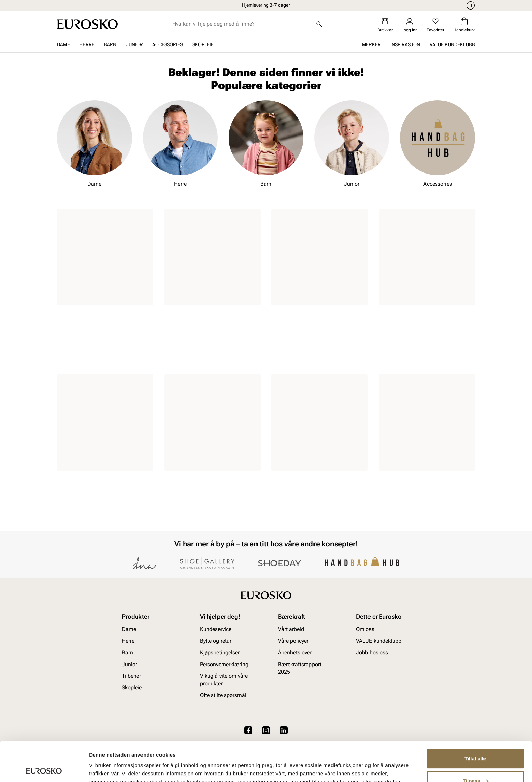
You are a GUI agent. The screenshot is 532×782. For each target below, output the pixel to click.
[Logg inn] (410, 25)
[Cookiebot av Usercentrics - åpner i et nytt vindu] (44, 769)
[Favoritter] (435, 25)
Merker (371, 44)
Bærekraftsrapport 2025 (300, 668)
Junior (134, 44)
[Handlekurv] (464, 25)
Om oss (365, 629)
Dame (63, 44)
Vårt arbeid (291, 629)
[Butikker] (385, 25)
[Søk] (319, 24)
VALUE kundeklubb (452, 44)
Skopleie (203, 44)
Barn (110, 44)
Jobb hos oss (372, 652)
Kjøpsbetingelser (220, 652)
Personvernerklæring (224, 664)
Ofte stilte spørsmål (223, 695)
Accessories (168, 44)
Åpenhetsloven (295, 652)
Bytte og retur (216, 641)
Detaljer (98, 769)
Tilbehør (131, 676)
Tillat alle (475, 719)
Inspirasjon (405, 44)
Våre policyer (293, 641)
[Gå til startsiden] (87, 24)
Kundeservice (216, 629)
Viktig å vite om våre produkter (224, 680)
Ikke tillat (475, 763)
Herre (87, 44)
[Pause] (470, 5)
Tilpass (476, 741)
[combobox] (242, 24)
